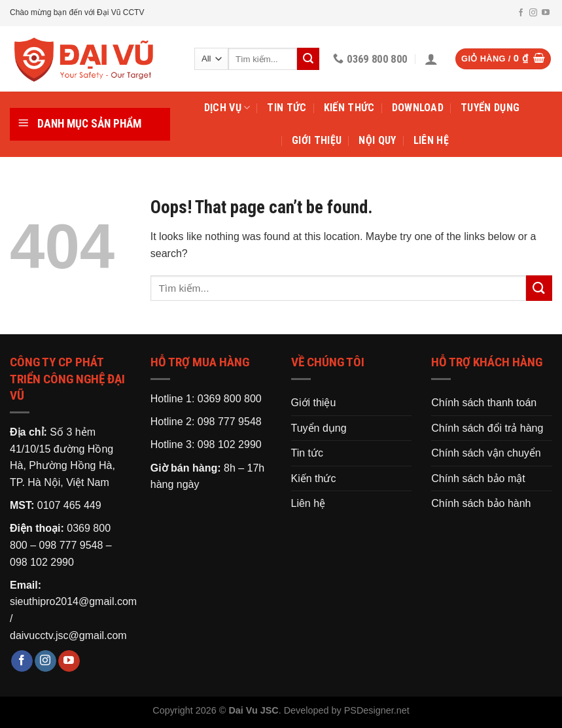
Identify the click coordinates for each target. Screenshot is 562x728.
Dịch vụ (227, 108)
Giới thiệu (317, 140)
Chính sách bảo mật (478, 478)
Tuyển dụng (490, 108)
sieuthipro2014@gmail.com (73, 601)
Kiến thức (349, 108)
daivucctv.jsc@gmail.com (68, 635)
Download (418, 108)
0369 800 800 (230, 399)
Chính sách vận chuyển (486, 453)
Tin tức (287, 108)
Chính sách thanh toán (484, 403)
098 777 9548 (71, 545)
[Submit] (539, 288)
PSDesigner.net (377, 710)
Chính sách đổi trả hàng (487, 428)
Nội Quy (377, 140)
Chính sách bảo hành (481, 503)
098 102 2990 (42, 562)
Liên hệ (431, 140)
